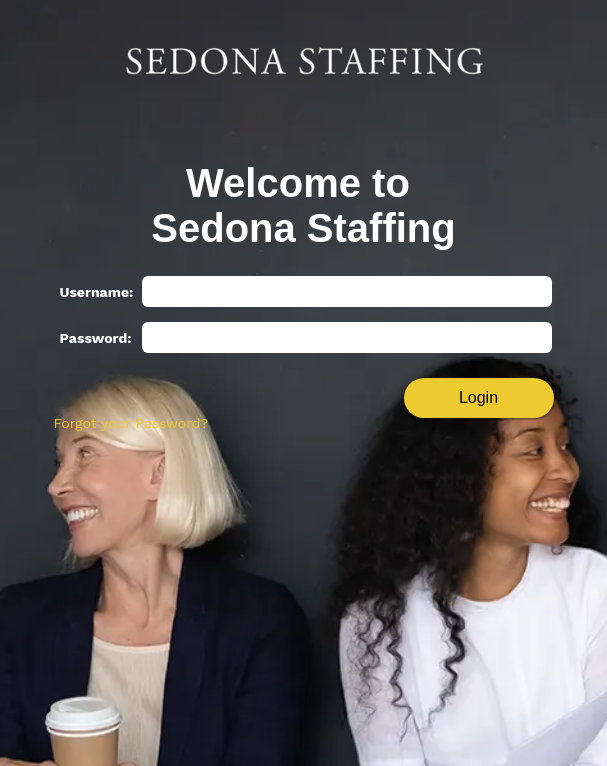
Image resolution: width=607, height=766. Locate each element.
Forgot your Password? (131, 423)
